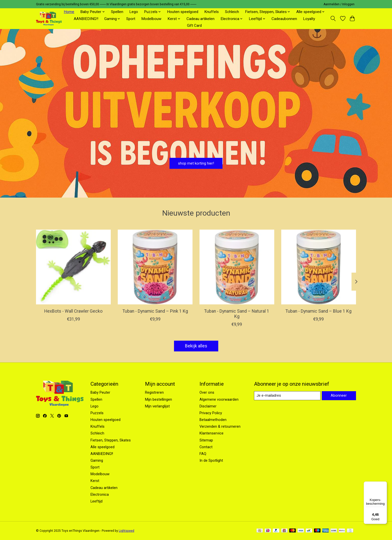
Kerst (95, 481)
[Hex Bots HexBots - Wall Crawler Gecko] (73, 267)
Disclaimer (208, 406)
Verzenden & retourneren (220, 426)
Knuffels (211, 12)
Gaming (97, 460)
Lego (134, 12)
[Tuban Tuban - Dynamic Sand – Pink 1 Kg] (155, 267)
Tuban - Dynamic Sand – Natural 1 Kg (237, 314)
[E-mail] (287, 396)
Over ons (207, 392)
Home (69, 12)
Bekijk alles (196, 346)
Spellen (117, 12)
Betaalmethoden (213, 420)
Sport (131, 19)
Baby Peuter (100, 392)
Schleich (232, 12)
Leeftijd (96, 501)
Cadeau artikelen (200, 19)
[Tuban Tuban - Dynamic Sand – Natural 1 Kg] (237, 267)
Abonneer (339, 395)
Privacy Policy (211, 413)
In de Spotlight (211, 460)
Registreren (154, 392)
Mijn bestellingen (158, 399)
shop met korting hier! (196, 162)
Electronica (100, 494)
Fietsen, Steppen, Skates (111, 440)
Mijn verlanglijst (157, 406)
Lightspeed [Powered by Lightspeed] (126, 531)
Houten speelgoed (183, 12)
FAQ (203, 454)
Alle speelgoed (102, 447)
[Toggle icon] (333, 19)
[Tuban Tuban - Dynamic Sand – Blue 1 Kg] (319, 267)
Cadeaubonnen (284, 19)
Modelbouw (151, 19)
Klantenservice (211, 433)
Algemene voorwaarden (219, 399)
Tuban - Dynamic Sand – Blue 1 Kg (318, 311)
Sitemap (206, 440)
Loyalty (309, 19)
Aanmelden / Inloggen (339, 4)
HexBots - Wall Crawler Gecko (73, 311)
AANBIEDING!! (86, 19)
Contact (206, 447)
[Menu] (384, 484)
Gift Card (194, 26)
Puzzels (97, 413)
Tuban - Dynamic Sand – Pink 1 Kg (155, 311)
